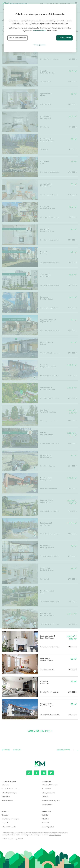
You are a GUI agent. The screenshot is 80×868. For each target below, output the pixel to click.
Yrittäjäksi (45, 815)
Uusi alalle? (45, 823)
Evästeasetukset (47, 805)
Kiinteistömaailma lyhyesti (10, 819)
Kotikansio (45, 797)
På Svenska (6, 750)
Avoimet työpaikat (48, 827)
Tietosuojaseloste (7, 801)
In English (17, 750)
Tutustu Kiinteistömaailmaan (11, 789)
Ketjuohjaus (5, 785)
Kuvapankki (5, 823)
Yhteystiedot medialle (9, 827)
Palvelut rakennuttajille (9, 793)
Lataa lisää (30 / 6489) (39, 731)
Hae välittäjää (46, 789)
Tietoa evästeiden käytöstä (50, 801)
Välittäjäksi (45, 819)
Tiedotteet (5, 815)
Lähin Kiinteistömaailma (50, 785)
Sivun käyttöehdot (55, 835)
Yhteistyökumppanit (48, 793)
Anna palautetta (63, 750)
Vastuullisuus (6, 797)
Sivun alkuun (78, 750)
